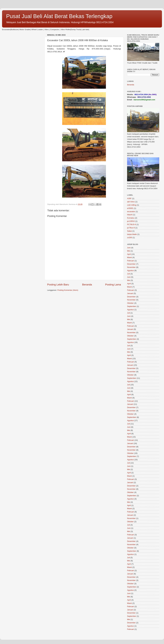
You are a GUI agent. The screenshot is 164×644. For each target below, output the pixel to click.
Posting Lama (113, 285)
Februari (131, 261)
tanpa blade (132, 234)
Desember (131, 264)
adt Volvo (131, 202)
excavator (131, 212)
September (132, 306)
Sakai (129, 231)
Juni (129, 248)
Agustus (130, 271)
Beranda (87, 285)
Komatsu (131, 218)
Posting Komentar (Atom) (68, 290)
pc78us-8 (131, 228)
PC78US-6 (132, 224)
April (129, 254)
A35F (129, 198)
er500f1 (130, 208)
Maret (129, 257)
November (131, 267)
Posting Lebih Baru (58, 285)
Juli (128, 274)
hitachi (130, 215)
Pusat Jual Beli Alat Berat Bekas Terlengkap (59, 16)
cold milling (132, 205)
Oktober (130, 303)
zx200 (130, 238)
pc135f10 (131, 221)
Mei (129, 251)
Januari (130, 293)
